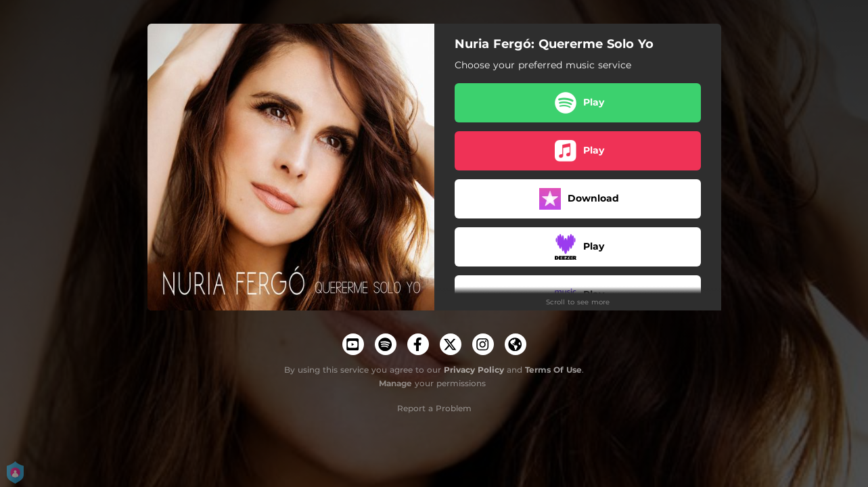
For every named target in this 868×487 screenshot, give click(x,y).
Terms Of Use (553, 370)
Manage (395, 383)
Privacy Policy (474, 370)
